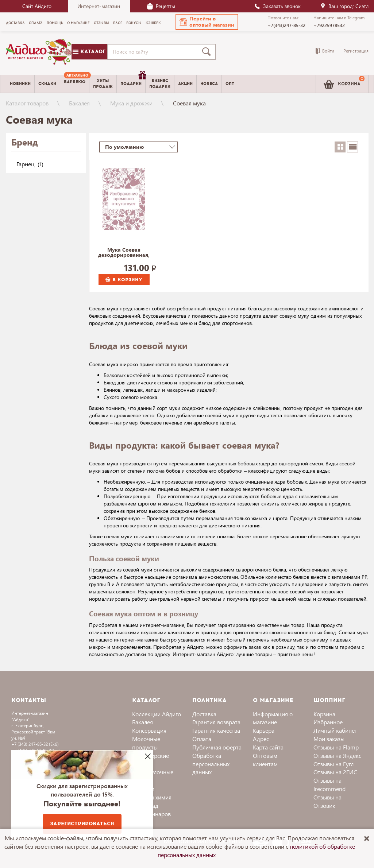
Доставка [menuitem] (15, 23)
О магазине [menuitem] (78, 23)
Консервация (149, 730)
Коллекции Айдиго (157, 714)
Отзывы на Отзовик (327, 801)
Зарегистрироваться (82, 824)
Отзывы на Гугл (333, 764)
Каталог (89, 52)
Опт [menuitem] (230, 84)
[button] (207, 22)
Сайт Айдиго (37, 6)
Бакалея (79, 103)
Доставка (204, 714)
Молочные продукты (146, 743)
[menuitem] (75, 84)
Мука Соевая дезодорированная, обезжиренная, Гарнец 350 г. (124, 253)
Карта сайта (268, 747)
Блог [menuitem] (118, 23)
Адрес (261, 739)
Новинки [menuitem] (20, 84)
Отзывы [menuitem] (101, 23)
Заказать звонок (277, 6)
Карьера (264, 730)
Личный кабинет (335, 730)
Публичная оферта (217, 747)
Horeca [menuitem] (209, 84)
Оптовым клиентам (265, 760)
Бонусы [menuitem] (134, 23)
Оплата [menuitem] (36, 23)
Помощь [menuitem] (55, 23)
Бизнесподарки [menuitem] (160, 84)
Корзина (324, 714)
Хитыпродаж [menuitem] (103, 84)
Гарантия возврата (216, 722)
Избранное (328, 722)
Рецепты (161, 6)
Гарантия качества (216, 730)
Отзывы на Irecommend (329, 784)
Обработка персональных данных (211, 764)
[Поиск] (208, 52)
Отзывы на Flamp (336, 747)
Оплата (202, 739)
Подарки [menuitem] (133, 81)
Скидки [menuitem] (47, 84)
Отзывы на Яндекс (337, 755)
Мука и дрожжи (131, 103)
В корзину (124, 280)
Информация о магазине (273, 718)
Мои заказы (329, 739)
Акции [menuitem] (185, 84)
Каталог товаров (27, 103)
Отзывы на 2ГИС (335, 772)
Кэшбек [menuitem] (153, 23)
